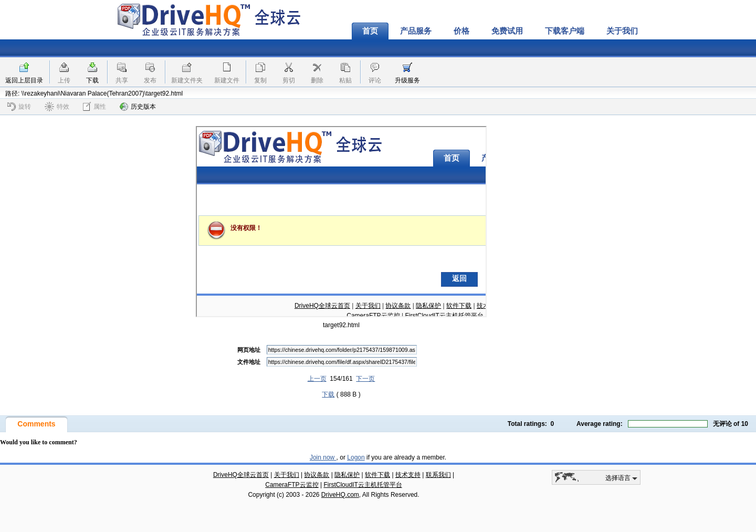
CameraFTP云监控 (292, 485)
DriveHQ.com (340, 495)
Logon (356, 457)
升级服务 (407, 80)
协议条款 (317, 475)
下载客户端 (565, 31)
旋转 (19, 107)
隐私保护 (347, 475)
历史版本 (138, 107)
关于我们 (622, 31)
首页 (370, 31)
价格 (461, 31)
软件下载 (377, 475)
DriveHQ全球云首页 (241, 475)
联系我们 (438, 475)
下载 (92, 80)
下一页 (365, 379)
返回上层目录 (24, 80)
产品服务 (416, 31)
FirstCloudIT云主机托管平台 (363, 485)
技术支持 (408, 475)
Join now (323, 457)
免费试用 (507, 31)
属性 (94, 106)
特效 (57, 107)
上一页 (317, 379)
